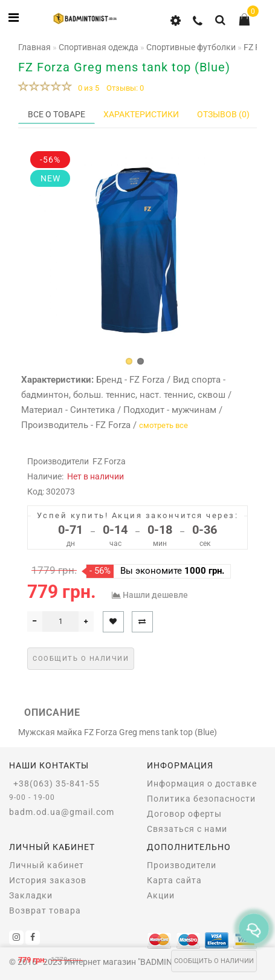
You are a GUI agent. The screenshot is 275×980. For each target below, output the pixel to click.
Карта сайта (174, 880)
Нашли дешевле (155, 595)
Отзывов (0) (223, 114)
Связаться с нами (187, 829)
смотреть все (163, 425)
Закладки (31, 895)
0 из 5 (87, 88)
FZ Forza (109, 461)
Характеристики (141, 114)
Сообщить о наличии (214, 961)
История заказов (48, 880)
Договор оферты (184, 814)
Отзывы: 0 (125, 88)
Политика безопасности (201, 799)
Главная (34, 47)
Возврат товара (45, 910)
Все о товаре (57, 114)
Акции (161, 895)
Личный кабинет (47, 865)
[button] (129, 361)
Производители (182, 865)
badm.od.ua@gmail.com (62, 812)
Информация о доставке (202, 784)
